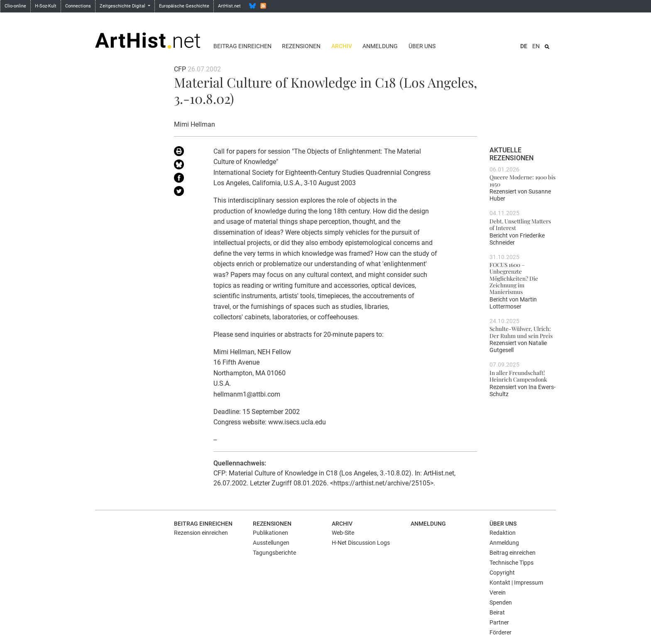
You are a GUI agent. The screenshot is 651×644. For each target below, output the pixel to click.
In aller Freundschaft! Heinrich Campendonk (518, 376)
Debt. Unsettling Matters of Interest (520, 224)
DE (524, 46)
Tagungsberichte (274, 553)
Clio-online (15, 6)
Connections (78, 6)
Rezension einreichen (201, 533)
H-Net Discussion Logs (361, 543)
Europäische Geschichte (184, 6)
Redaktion (503, 533)
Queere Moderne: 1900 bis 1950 (523, 180)
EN (536, 46)
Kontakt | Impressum (516, 583)
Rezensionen (301, 46)
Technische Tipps (512, 563)
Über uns (422, 46)
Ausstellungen (271, 543)
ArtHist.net (229, 6)
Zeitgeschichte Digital (123, 6)
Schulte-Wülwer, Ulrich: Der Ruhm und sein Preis (521, 332)
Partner (499, 622)
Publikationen (270, 533)
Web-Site (343, 533)
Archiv (342, 46)
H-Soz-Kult (46, 6)
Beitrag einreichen (242, 46)
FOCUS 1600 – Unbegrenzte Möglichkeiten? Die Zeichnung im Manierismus (514, 278)
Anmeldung (380, 46)
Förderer (500, 632)
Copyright (502, 573)
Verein (498, 593)
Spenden (501, 602)
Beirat (497, 612)
